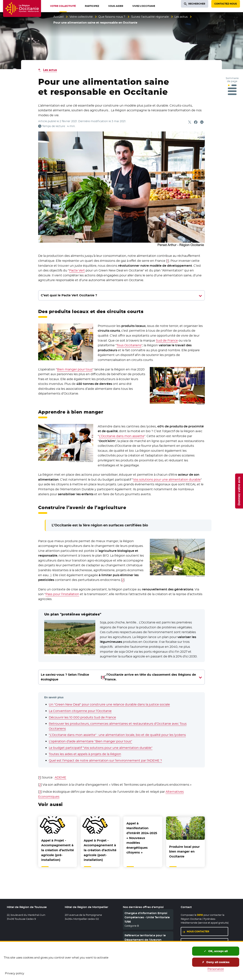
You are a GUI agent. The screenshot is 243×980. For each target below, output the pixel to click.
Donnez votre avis (239, 491)
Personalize (216, 969)
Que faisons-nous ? (112, 17)
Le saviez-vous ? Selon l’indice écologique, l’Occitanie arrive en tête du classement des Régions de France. (118, 677)
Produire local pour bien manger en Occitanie (184, 852)
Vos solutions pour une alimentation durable (167, 480)
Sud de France (167, 341)
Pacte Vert (77, 270)
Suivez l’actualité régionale (150, 17)
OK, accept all (216, 951)
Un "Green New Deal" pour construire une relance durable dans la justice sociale (109, 704)
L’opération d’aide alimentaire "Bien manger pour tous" (90, 741)
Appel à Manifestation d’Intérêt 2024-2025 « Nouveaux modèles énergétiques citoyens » (142, 838)
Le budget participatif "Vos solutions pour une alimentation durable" (101, 748)
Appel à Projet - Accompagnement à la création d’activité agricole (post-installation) (100, 850)
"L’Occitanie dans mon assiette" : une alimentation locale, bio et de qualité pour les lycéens (117, 735)
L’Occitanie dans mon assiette (122, 436)
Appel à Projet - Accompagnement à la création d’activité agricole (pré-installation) (58, 850)
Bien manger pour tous (75, 369)
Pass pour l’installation (62, 594)
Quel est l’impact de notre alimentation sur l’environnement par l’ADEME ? (105, 761)
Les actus (181, 17)
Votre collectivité (81, 17)
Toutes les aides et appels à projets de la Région (85, 754)
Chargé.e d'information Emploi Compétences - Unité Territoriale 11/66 (147, 917)
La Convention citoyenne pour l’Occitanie (80, 711)
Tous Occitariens (129, 345)
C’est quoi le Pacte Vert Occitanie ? (69, 295)
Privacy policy (15, 973)
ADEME (60, 777)
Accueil (58, 17)
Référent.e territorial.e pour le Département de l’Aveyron (145, 937)
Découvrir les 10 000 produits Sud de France (82, 717)
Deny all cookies (216, 962)
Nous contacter (198, 931)
